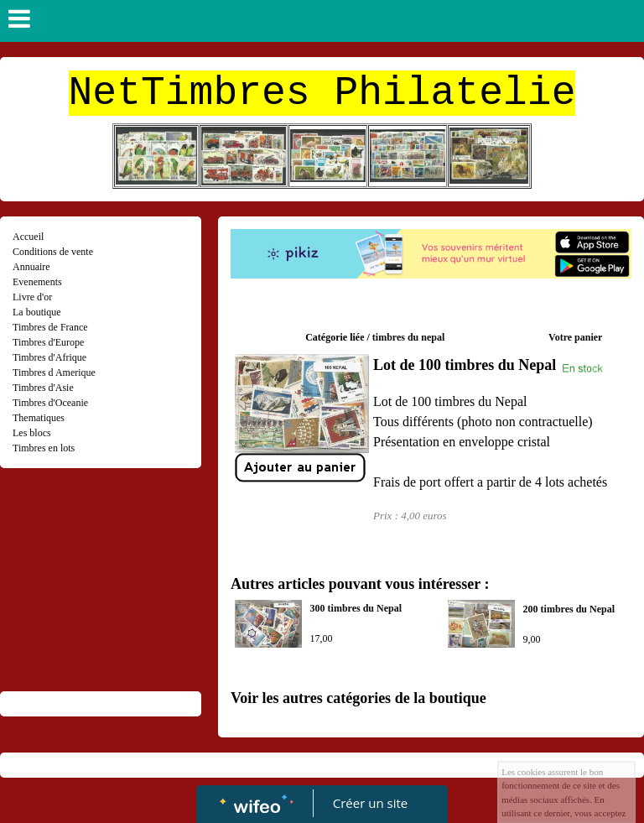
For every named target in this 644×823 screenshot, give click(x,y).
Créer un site (370, 803)
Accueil (28, 237)
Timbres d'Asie (43, 388)
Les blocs (32, 433)
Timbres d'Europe (48, 342)
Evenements (37, 282)
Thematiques (39, 418)
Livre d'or (32, 297)
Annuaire (31, 267)
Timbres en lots (44, 448)
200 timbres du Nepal (569, 609)
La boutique (37, 312)
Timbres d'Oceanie (50, 403)
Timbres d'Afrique (49, 357)
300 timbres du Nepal (356, 608)
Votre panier (575, 337)
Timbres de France (50, 327)
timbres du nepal (408, 337)
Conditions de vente (53, 252)
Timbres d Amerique (54, 372)
